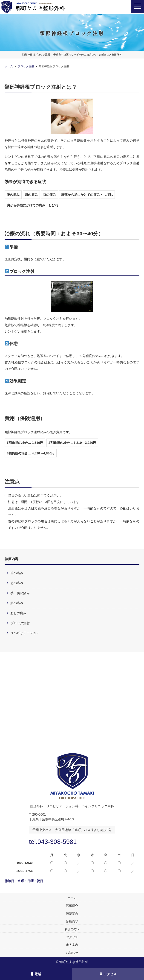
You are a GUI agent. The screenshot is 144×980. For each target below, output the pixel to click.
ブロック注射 (20, 623)
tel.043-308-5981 (55, 841)
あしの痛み (18, 613)
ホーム (72, 898)
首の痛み (17, 573)
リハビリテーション (25, 633)
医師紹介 (72, 906)
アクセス (108, 974)
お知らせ (72, 953)
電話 (36, 974)
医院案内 (72, 914)
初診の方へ (72, 929)
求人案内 (72, 945)
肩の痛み (17, 583)
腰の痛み (17, 603)
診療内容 (72, 921)
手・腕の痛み (20, 593)
